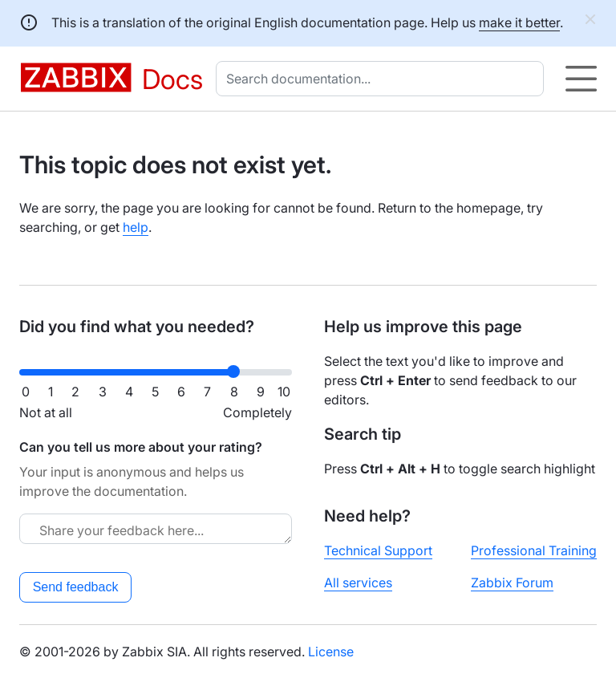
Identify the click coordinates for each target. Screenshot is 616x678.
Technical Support (378, 550)
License (331, 652)
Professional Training (534, 550)
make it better (519, 22)
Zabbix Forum (512, 583)
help (136, 227)
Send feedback (76, 587)
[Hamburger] (581, 79)
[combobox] (383, 79)
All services (358, 583)
